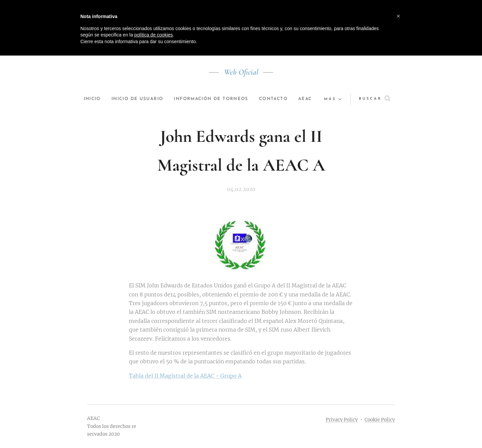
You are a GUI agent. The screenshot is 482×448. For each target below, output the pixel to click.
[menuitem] (97, 99)
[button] (374, 99)
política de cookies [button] (153, 35)
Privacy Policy (342, 420)
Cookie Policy (380, 420)
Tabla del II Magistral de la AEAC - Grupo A (185, 376)
